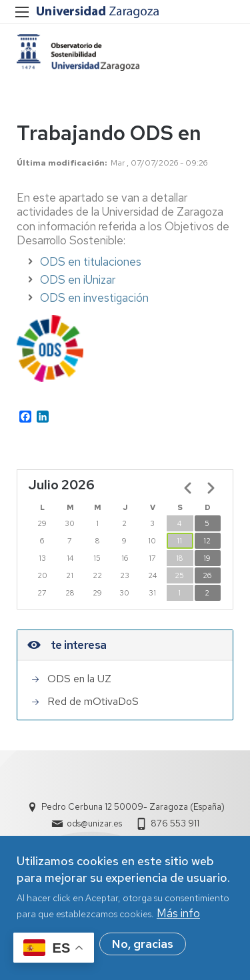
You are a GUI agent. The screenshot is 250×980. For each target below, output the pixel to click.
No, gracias (143, 949)
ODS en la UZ (79, 679)
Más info (178, 919)
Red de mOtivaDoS (93, 701)
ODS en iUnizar (78, 280)
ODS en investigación (94, 298)
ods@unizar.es (94, 823)
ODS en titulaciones (91, 262)
